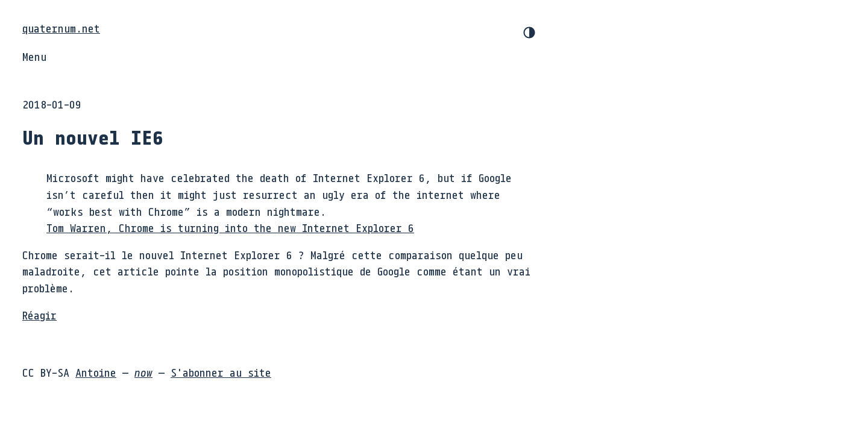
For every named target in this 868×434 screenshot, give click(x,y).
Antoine (96, 373)
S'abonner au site (221, 373)
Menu (34, 57)
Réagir (39, 315)
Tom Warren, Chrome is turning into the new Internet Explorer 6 (230, 228)
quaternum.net (61, 28)
